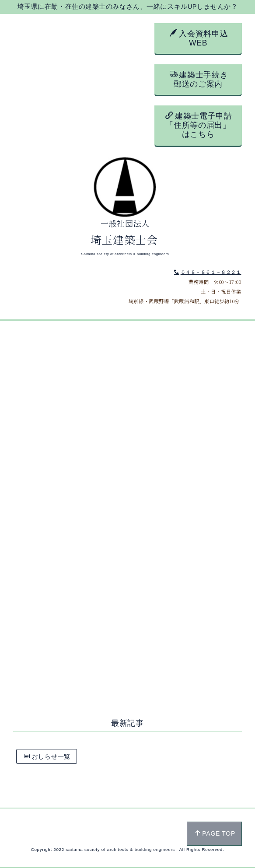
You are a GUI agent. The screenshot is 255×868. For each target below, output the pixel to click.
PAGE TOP (215, 833)
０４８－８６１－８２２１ (208, 272)
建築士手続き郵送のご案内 (199, 79)
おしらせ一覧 (47, 756)
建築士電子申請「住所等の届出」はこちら (199, 125)
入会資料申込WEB (199, 38)
